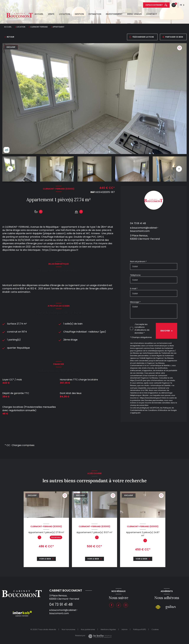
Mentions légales (108, 629)
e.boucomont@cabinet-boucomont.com (144, 229)
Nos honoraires (69, 629)
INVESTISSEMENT (114, 14)
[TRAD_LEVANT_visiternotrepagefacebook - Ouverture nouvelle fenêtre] (111, 605)
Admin (125, 629)
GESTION (79, 14)
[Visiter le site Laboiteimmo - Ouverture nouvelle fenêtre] (100, 636)
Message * (135, 302)
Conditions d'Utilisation (158, 410)
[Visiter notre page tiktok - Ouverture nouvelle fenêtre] (119, 605)
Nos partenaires (88, 629)
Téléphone (135, 275)
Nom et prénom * (138, 261)
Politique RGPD (140, 629)
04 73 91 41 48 (138, 223)
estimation (95, 14)
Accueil (39, 14)
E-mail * (134, 289)
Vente (51, 14)
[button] (179, 169)
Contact (152, 14)
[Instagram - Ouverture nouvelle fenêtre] (126, 605)
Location (65, 14)
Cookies (155, 630)
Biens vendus (134, 14)
